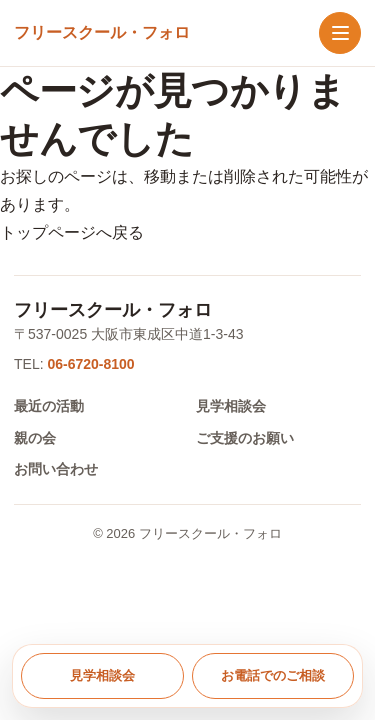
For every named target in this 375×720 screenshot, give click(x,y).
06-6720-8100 (90, 364)
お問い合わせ (56, 469)
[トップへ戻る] (102, 33)
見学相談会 (231, 406)
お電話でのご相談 (273, 675)
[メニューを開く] (340, 33)
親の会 (35, 438)
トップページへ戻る (72, 232)
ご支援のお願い (245, 438)
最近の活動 (49, 406)
